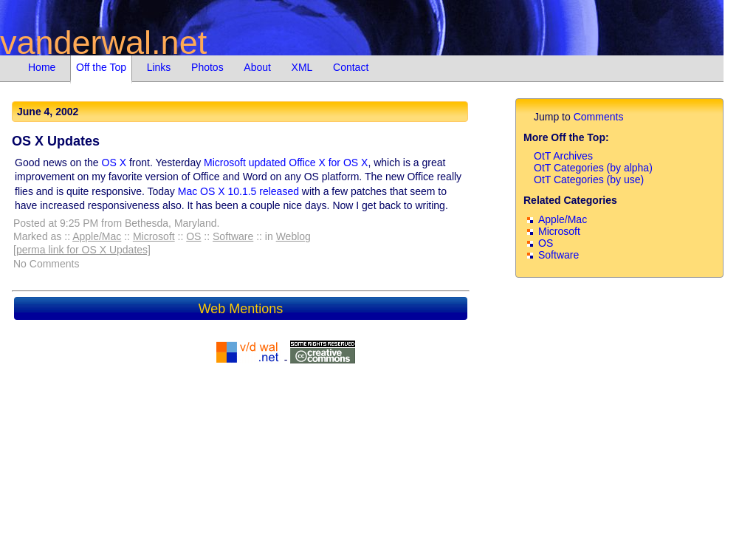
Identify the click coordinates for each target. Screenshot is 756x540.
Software (233, 236)
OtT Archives (563, 156)
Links (159, 67)
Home (42, 67)
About (257, 67)
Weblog (293, 236)
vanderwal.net (103, 42)
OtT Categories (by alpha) (593, 168)
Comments (599, 117)
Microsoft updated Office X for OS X (286, 163)
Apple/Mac (97, 236)
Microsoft (154, 236)
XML (302, 67)
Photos (207, 67)
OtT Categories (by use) (589, 180)
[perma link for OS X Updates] (82, 250)
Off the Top (101, 67)
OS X (114, 163)
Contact (351, 67)
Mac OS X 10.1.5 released (238, 191)
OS (193, 236)
